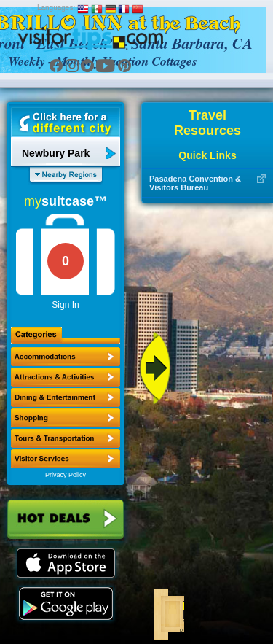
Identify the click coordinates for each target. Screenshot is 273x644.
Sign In (65, 305)
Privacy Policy (66, 475)
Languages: (56, 8)
